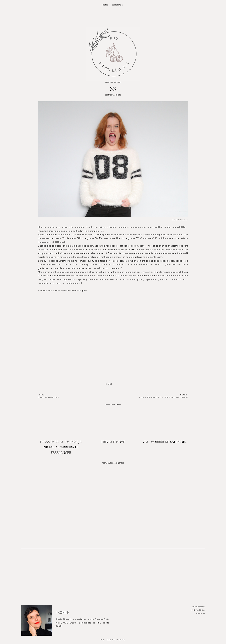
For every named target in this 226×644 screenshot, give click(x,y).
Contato (201, 613)
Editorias (117, 5)
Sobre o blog (198, 607)
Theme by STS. (119, 640)
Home (105, 5)
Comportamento (113, 95)
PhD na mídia (198, 610)
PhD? (103, 640)
